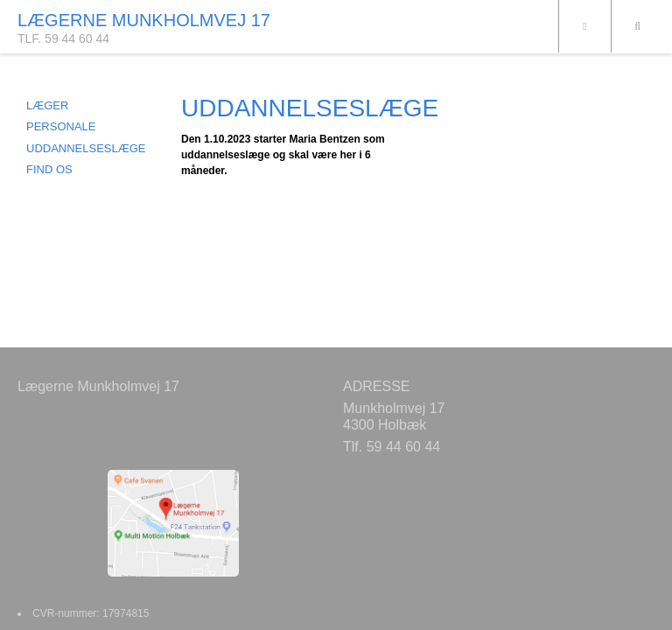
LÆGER (47, 105)
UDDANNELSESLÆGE (86, 148)
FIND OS (49, 169)
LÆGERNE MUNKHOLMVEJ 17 (144, 20)
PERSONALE (61, 126)
